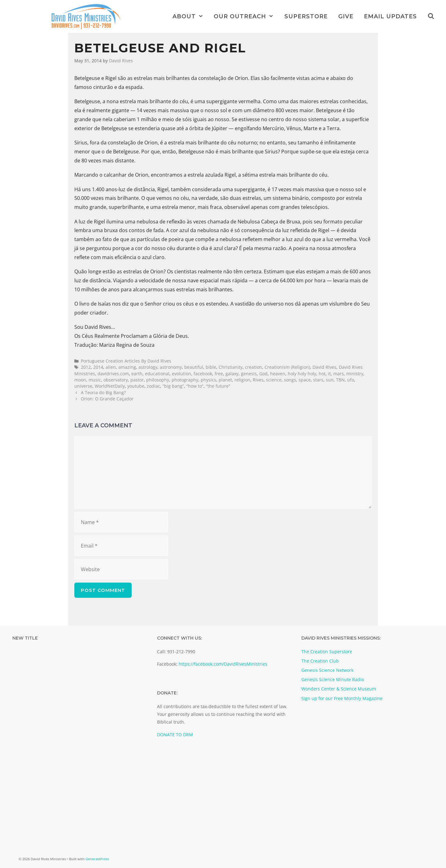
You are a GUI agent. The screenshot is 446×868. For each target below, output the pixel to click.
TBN (340, 380)
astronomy (171, 367)
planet (225, 380)
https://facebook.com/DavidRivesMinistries (223, 664)
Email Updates (390, 16)
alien (111, 367)
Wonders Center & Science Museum (339, 689)
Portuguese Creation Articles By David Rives (126, 361)
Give (346, 16)
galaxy (232, 374)
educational (157, 374)
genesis (249, 374)
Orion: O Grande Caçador (107, 399)
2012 (86, 367)
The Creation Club (320, 661)
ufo (351, 380)
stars (318, 380)
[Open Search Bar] (431, 16)
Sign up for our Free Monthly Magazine (342, 698)
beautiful (194, 367)
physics (208, 380)
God (263, 374)
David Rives (324, 367)
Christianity (231, 367)
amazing (127, 367)
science (274, 380)
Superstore (306, 16)
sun (330, 380)
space (305, 380)
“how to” (195, 386)
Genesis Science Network (327, 670)
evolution (181, 374)
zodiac (153, 386)
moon (80, 380)
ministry (355, 374)
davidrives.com (113, 374)
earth (137, 374)
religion (242, 380)
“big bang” (173, 386)
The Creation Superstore (327, 652)
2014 (98, 367)
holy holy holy (302, 374)
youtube (136, 386)
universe (83, 386)
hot (322, 374)
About (190, 16)
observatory (116, 380)
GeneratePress (97, 859)
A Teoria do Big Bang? (103, 392)
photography (185, 380)
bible (211, 367)
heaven (278, 374)
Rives (258, 380)
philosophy (158, 380)
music (95, 380)
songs (290, 380)
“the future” (218, 386)
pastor (137, 380)
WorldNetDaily (110, 386)
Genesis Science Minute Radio (333, 679)
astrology (148, 367)
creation (254, 367)
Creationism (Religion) (287, 367)
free (219, 374)
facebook (203, 374)
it (329, 374)
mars (339, 374)
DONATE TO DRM (175, 735)
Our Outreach (246, 16)
